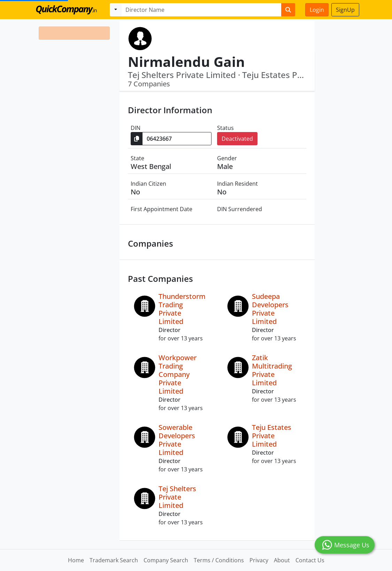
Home (76, 560)
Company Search (166, 560)
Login (317, 10)
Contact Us (310, 560)
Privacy (259, 560)
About (282, 560)
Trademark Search (114, 560)
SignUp (345, 10)
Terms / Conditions (219, 560)
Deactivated (237, 139)
